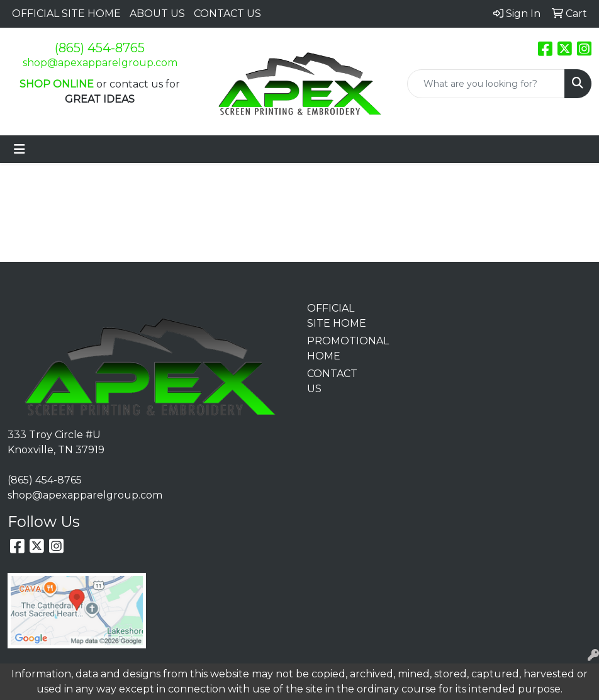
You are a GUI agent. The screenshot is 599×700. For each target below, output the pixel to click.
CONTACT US (227, 14)
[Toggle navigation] (20, 149)
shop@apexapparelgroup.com (100, 63)
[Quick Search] (486, 84)
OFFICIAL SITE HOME (66, 14)
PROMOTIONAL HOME (337, 348)
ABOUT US (157, 14)
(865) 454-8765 (100, 48)
